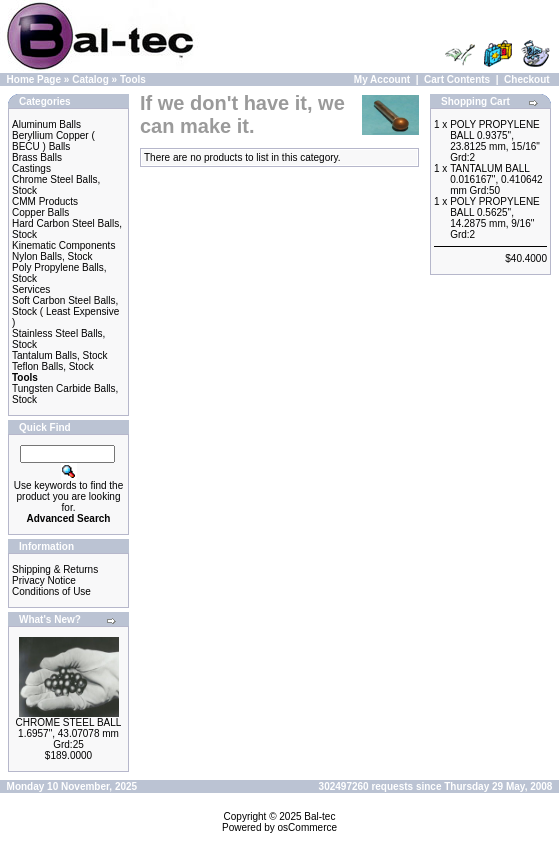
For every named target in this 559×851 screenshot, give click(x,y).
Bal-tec (319, 816)
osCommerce (307, 827)
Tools (133, 79)
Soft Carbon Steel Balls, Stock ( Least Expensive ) (65, 311)
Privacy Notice (44, 580)
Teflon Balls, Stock (53, 366)
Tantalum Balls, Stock (60, 355)
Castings (31, 168)
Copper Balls (40, 212)
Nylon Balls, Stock (52, 256)
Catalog (90, 79)
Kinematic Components (63, 245)
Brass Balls (37, 157)
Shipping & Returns (55, 569)
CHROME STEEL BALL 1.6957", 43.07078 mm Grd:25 (69, 733)
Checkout (527, 79)
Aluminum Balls (46, 124)
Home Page (34, 79)
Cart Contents (457, 79)
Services (31, 289)
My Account (382, 79)
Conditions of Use (51, 591)
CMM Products (45, 201)
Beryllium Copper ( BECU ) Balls (53, 141)
